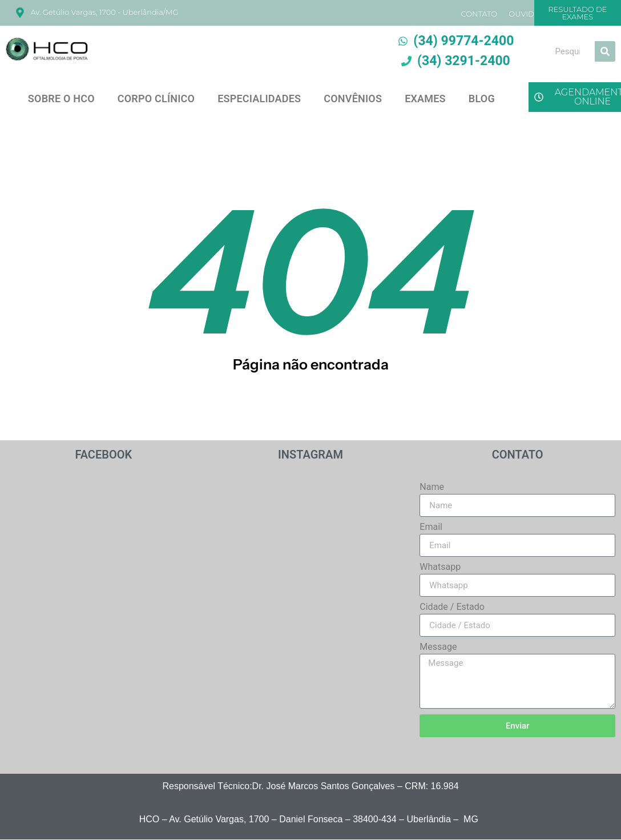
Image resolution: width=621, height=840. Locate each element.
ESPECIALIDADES (259, 99)
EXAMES (425, 99)
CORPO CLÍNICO (156, 99)
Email (431, 527)
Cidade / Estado (452, 607)
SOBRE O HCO (61, 99)
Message (438, 647)
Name (432, 487)
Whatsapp (440, 567)
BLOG (482, 99)
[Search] (605, 51)
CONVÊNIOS (353, 99)
